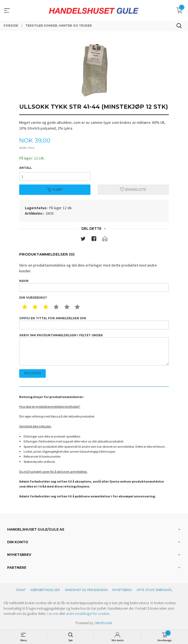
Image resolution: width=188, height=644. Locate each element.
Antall (25, 168)
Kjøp (55, 190)
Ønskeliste (133, 190)
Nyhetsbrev (122, 590)
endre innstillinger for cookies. (88, 614)
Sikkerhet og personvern (86, 590)
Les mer (53, 614)
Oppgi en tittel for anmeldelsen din (94, 323)
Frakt (21, 590)
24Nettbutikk (103, 623)
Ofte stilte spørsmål (155, 590)
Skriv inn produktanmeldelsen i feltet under (94, 349)
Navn (94, 285)
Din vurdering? (33, 298)
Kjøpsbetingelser (45, 590)
